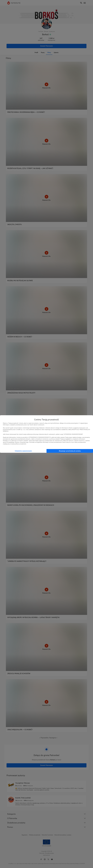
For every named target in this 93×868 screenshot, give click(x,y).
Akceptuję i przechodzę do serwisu (70, 451)
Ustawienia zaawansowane (23, 451)
